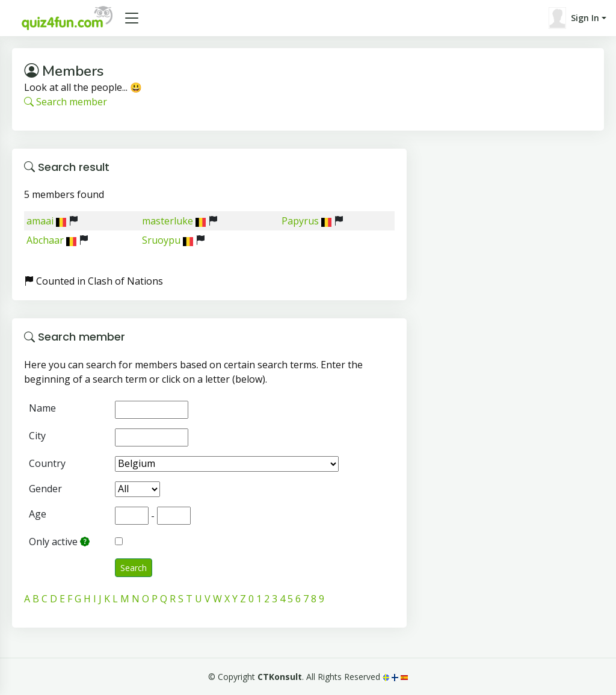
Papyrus (300, 221)
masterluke (168, 221)
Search (134, 568)
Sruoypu (161, 240)
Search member (66, 102)
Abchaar (45, 240)
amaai (40, 221)
